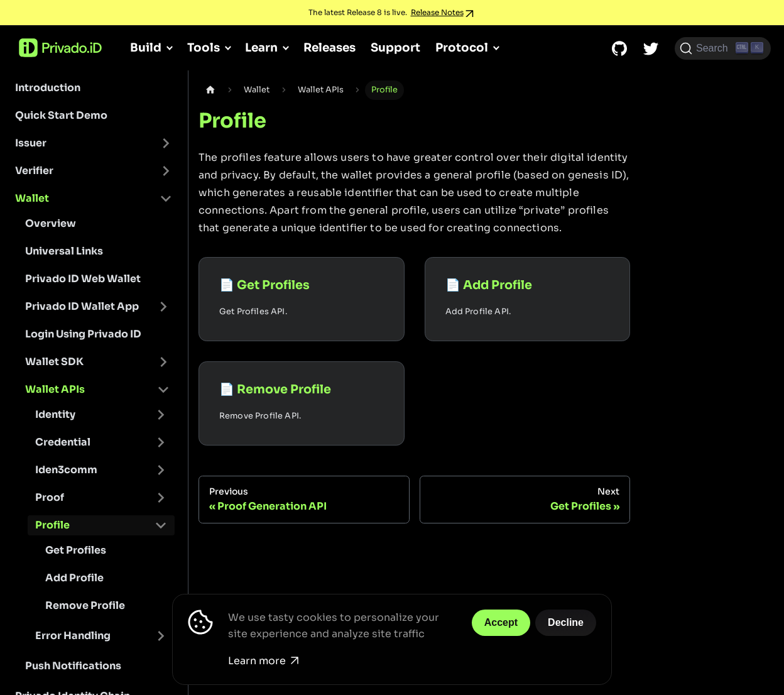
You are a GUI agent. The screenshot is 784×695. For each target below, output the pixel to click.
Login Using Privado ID (83, 334)
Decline (566, 622)
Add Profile (74, 578)
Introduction (48, 88)
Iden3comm (66, 470)
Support (395, 47)
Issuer (31, 143)
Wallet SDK (54, 362)
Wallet (32, 198)
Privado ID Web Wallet (83, 279)
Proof (50, 497)
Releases (329, 47)
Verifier (34, 171)
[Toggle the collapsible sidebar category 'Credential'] (161, 442)
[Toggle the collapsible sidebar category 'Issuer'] (166, 143)
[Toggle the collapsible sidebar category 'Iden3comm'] (161, 470)
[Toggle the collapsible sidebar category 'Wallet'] (166, 199)
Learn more (263, 661)
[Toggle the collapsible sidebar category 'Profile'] (161, 525)
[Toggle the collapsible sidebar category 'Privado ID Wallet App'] (163, 307)
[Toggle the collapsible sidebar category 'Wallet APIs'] (163, 390)
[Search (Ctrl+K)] (723, 48)
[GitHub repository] (619, 48)
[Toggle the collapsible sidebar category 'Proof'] (161, 498)
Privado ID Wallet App (82, 306)
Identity (55, 414)
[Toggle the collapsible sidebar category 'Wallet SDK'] (163, 362)
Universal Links (64, 251)
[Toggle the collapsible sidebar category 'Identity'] (161, 415)
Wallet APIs (55, 389)
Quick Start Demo (61, 115)
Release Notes (437, 12)
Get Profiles (76, 550)
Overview (51, 223)
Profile (52, 525)
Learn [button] (261, 47)
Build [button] (146, 47)
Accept (501, 622)
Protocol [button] (462, 47)
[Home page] (210, 90)
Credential (63, 442)
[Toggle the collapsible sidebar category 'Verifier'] (166, 171)
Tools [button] (204, 47)
